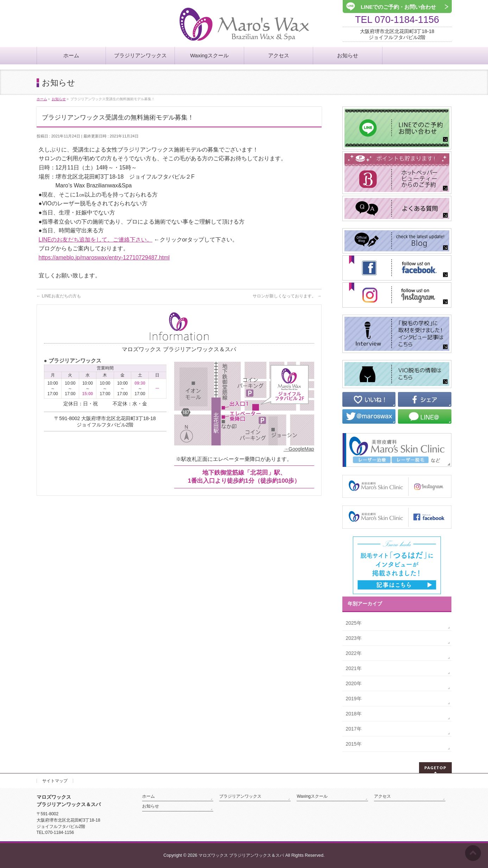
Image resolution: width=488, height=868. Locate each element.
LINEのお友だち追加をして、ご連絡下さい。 (96, 240)
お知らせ (151, 806)
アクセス (382, 796)
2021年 (354, 668)
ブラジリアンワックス (240, 796)
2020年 (354, 683)
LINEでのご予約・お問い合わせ (397, 7)
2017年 (354, 729)
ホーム (148, 796)
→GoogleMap (299, 449)
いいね (369, 399)
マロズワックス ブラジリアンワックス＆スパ (241, 855)
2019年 (354, 699)
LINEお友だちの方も (59, 296)
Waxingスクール (312, 796)
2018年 (354, 714)
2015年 (354, 744)
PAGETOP (435, 768)
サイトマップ (55, 781)
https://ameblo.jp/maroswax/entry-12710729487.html (104, 258)
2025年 (354, 623)
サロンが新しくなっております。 (287, 296)
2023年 (354, 638)
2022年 (354, 653)
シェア (425, 399)
